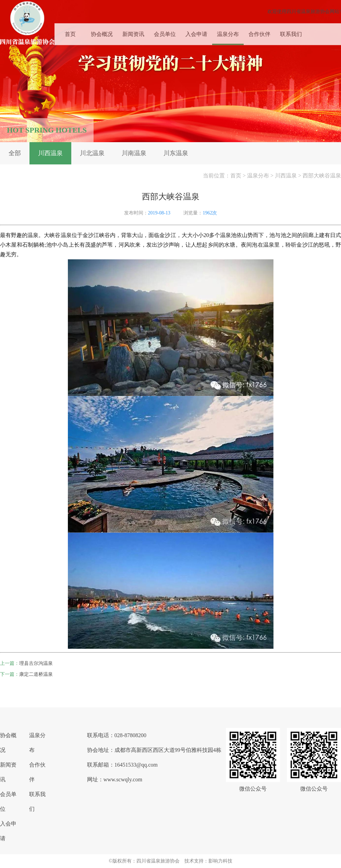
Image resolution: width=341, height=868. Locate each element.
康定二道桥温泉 (36, 674)
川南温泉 (134, 153)
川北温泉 (92, 153)
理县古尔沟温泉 (36, 663)
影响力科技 (220, 861)
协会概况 (102, 32)
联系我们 (291, 32)
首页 (70, 32)
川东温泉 (176, 153)
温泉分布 (228, 32)
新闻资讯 (133, 32)
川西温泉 (50, 153)
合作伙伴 (259, 32)
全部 (15, 153)
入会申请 (196, 32)
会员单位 (165, 32)
